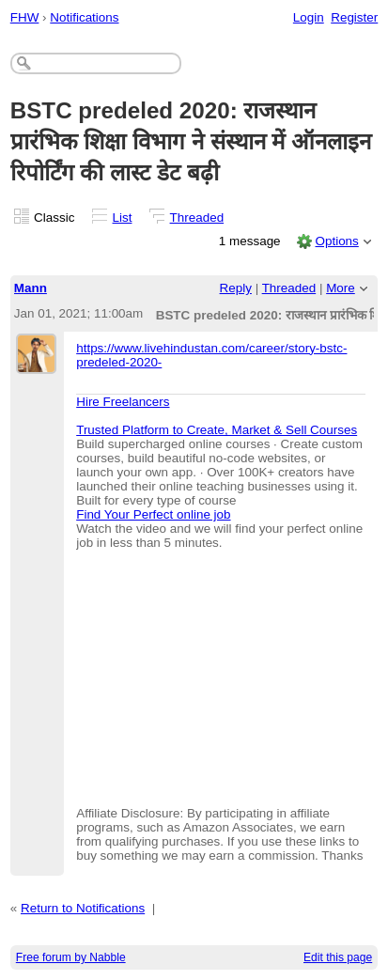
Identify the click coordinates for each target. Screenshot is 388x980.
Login (309, 17)
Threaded (197, 218)
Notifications (84, 17)
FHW (25, 17)
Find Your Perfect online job (153, 514)
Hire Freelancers (123, 402)
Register (354, 17)
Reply (236, 288)
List (123, 218)
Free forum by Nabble (71, 957)
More (341, 288)
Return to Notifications (83, 908)
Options (336, 241)
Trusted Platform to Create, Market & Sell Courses (217, 430)
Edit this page (338, 957)
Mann (31, 288)
